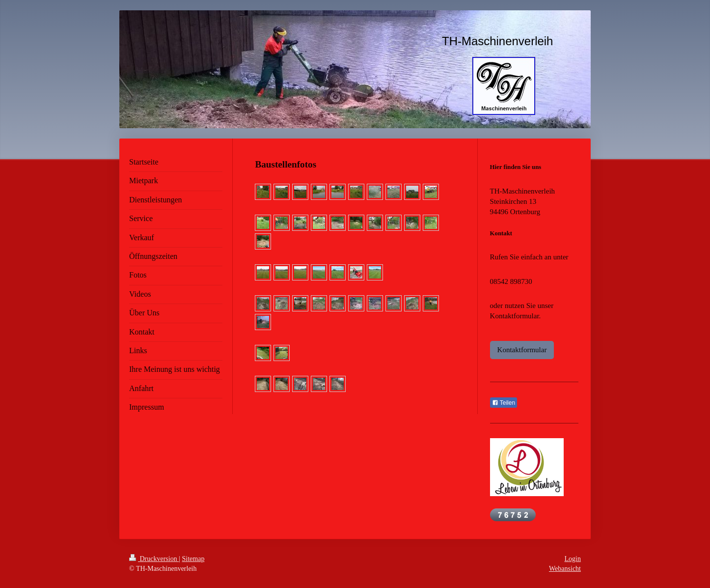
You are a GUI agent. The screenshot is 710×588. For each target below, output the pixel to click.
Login (573, 559)
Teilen (504, 403)
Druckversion (154, 559)
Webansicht (565, 569)
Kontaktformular (522, 350)
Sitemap (193, 559)
